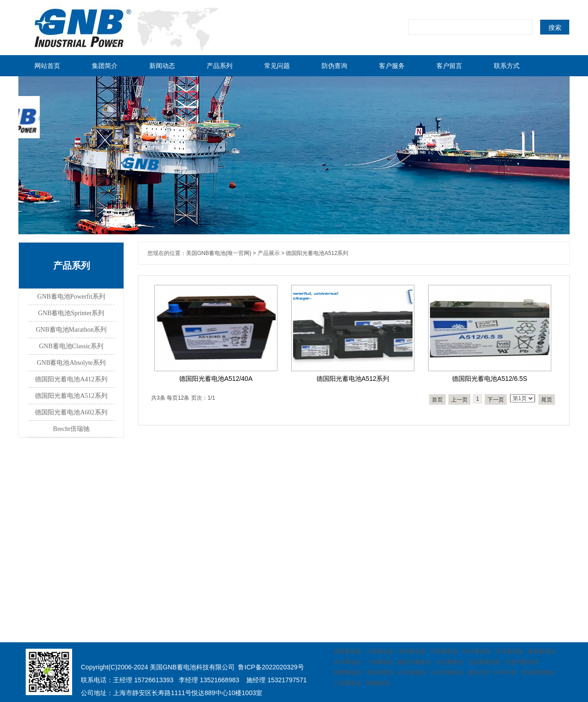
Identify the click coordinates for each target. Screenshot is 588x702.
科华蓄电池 (412, 673)
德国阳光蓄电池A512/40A (216, 379)
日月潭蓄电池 (447, 673)
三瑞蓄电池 (379, 651)
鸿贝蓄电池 (412, 651)
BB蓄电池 (378, 683)
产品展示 (269, 253)
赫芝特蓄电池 (414, 662)
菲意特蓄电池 (522, 662)
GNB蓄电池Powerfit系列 (71, 297)
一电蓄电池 (379, 662)
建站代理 (479, 673)
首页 (437, 400)
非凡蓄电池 (509, 651)
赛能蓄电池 (542, 651)
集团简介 (105, 66)
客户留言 (449, 66)
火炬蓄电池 (449, 662)
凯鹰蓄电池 (347, 673)
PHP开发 (506, 673)
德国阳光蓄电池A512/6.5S (489, 379)
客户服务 (392, 66)
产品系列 (220, 66)
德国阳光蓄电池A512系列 (71, 396)
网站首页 (47, 66)
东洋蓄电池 (347, 662)
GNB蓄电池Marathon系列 (71, 330)
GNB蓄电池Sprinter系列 (71, 313)
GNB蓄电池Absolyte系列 (71, 363)
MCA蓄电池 (477, 651)
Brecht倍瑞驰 (71, 429)
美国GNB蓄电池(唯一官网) (219, 253)
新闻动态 (162, 66)
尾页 (547, 400)
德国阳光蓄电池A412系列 (71, 379)
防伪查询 (334, 66)
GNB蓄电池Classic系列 (71, 346)
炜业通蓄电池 (538, 673)
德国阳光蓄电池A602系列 (71, 412)
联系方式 (507, 66)
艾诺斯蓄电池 (484, 662)
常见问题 (277, 66)
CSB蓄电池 (444, 651)
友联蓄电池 (347, 651)
